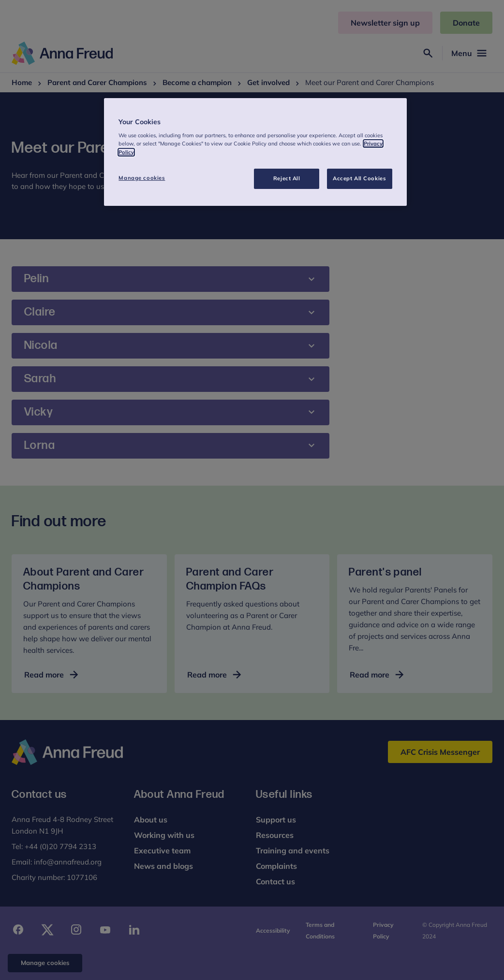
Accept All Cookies (359, 178)
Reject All (287, 178)
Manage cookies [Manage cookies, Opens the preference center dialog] (142, 178)
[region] (255, 152)
